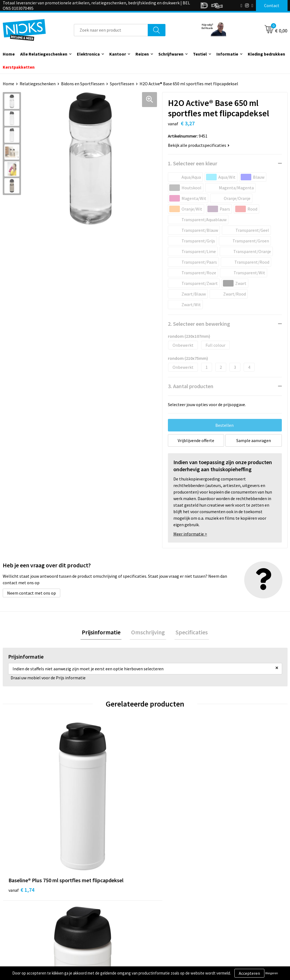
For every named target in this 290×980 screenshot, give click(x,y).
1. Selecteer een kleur (193, 163)
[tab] (104, 633)
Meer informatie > (190, 534)
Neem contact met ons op (31, 593)
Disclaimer (232, 929)
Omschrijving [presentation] (148, 633)
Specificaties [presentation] (189, 633)
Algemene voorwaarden (244, 904)
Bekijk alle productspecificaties (199, 145)
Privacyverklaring (238, 921)
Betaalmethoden (168, 921)
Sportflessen (122, 84)
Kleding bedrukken (266, 54)
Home (8, 84)
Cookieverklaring (238, 912)
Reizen (142, 54)
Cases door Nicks (97, 921)
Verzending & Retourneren (176, 912)
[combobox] (111, 30)
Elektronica (88, 54)
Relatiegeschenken (38, 84)
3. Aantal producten (191, 386)
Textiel (200, 54)
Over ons (90, 904)
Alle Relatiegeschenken (44, 54)
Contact (159, 904)
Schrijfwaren (171, 54)
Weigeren (272, 973)
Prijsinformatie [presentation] (104, 633)
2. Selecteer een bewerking (199, 324)
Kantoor (118, 54)
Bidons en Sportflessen (83, 84)
